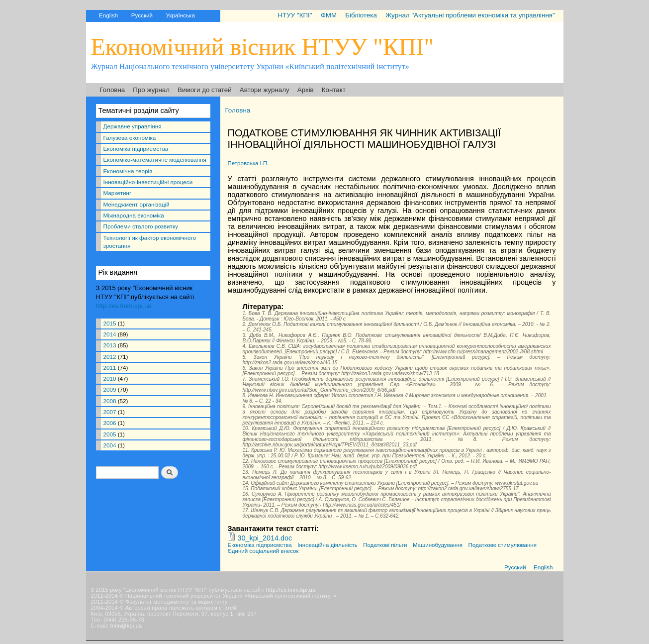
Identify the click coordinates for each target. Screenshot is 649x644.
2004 (110, 445)
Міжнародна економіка (134, 215)
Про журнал (151, 90)
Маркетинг (118, 193)
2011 (110, 368)
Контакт (334, 90)
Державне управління (133, 126)
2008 (110, 401)
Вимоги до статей (205, 90)
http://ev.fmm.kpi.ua (124, 306)
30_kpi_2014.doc (265, 538)
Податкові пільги (385, 545)
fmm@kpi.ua (126, 626)
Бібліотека (361, 15)
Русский (142, 15)
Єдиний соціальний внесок (263, 551)
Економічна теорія (128, 171)
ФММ (329, 15)
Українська (181, 15)
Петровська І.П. (248, 163)
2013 (110, 345)
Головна (113, 90)
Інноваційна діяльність (327, 545)
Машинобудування (438, 545)
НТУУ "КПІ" (295, 15)
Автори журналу (265, 90)
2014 (110, 334)
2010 (110, 378)
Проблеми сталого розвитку (141, 226)
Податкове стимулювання (503, 545)
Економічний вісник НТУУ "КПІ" (263, 47)
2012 (110, 357)
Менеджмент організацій (137, 204)
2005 (110, 434)
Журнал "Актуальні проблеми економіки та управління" (470, 15)
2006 (110, 423)
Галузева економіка (130, 138)
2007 (110, 412)
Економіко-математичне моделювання (155, 160)
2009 (110, 389)
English (108, 15)
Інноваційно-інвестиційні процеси (148, 182)
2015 (110, 323)
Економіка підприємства (136, 149)
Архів (306, 90)
